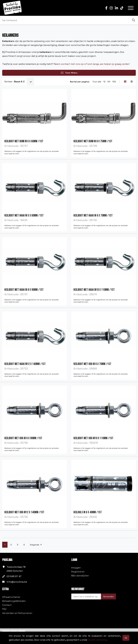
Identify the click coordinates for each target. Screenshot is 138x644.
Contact (7, 605)
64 (109, 82)
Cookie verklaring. (98, 640)
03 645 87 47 (14, 576)
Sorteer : (14, 82)
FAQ (4, 609)
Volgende (36, 545)
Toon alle (97, 82)
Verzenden (108, 596)
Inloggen (76, 568)
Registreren (78, 572)
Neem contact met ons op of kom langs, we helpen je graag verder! (92, 64)
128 (114, 82)
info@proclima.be (17, 582)
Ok (126, 638)
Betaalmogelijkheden (14, 601)
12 (104, 82)
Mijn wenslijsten (80, 576)
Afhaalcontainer (11, 597)
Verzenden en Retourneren (17, 613)
